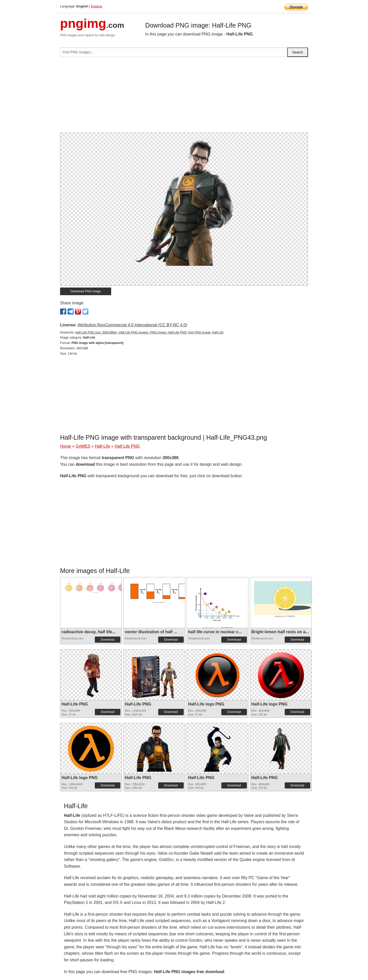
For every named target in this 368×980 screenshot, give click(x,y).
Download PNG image (86, 291)
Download (107, 640)
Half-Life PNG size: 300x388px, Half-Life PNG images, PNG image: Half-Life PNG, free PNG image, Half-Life (149, 332)
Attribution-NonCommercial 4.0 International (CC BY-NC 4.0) (132, 325)
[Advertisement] (184, 97)
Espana (96, 6)
